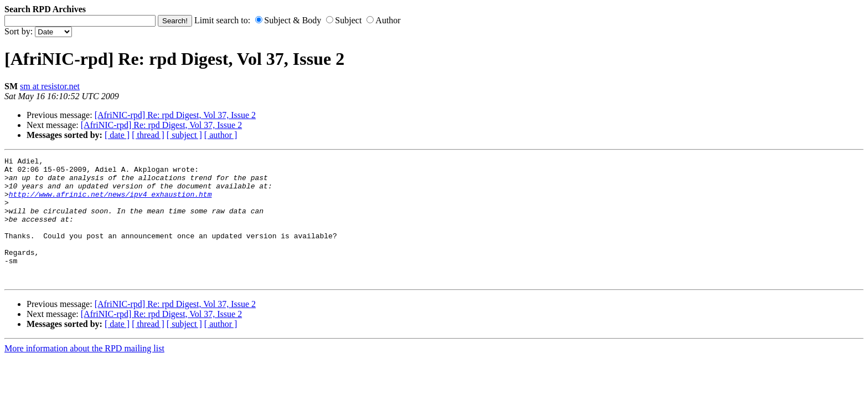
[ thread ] (148, 135)
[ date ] (117, 135)
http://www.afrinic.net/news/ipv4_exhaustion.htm (110, 202)
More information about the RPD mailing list (84, 373)
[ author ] (221, 135)
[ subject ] (184, 135)
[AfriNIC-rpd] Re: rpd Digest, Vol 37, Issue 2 (175, 115)
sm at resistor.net (50, 86)
